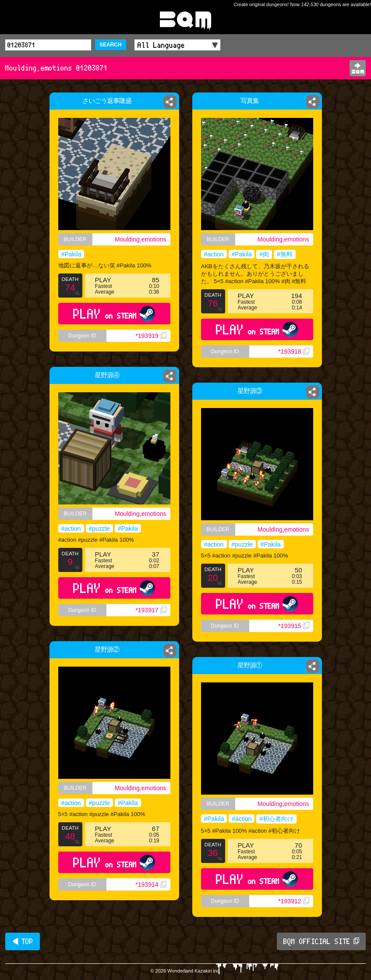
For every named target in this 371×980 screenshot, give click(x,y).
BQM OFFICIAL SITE (321, 941)
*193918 (293, 352)
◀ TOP (23, 941)
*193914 (151, 884)
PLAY (114, 314)
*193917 (151, 610)
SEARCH (111, 45)
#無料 (285, 254)
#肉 (264, 254)
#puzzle (99, 529)
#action (214, 254)
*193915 (293, 626)
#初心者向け (276, 819)
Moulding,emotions (141, 239)
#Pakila (71, 254)
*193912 (293, 901)
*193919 (151, 336)
